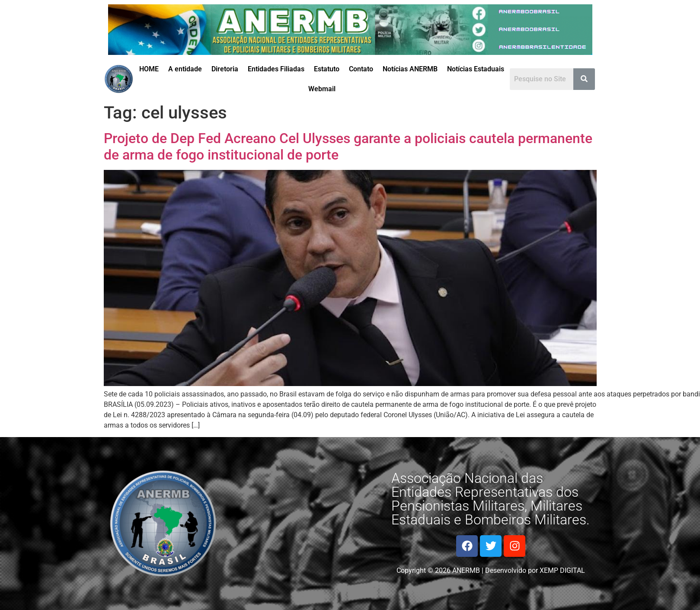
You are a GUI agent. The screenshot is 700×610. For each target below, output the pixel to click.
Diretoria (225, 69)
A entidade (185, 69)
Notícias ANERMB (410, 69)
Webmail (322, 89)
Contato (361, 69)
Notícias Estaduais (476, 69)
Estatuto (327, 69)
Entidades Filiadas (276, 69)
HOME (149, 69)
